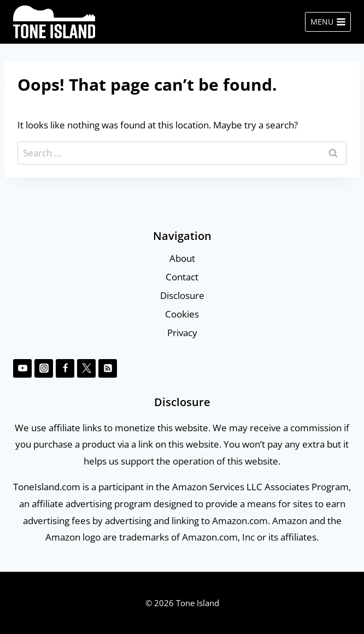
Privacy (182, 333)
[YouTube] (22, 368)
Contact (182, 277)
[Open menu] (328, 22)
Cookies (182, 314)
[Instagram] (44, 368)
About (182, 258)
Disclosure (182, 295)
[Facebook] (65, 368)
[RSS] (108, 368)
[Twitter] (86, 368)
